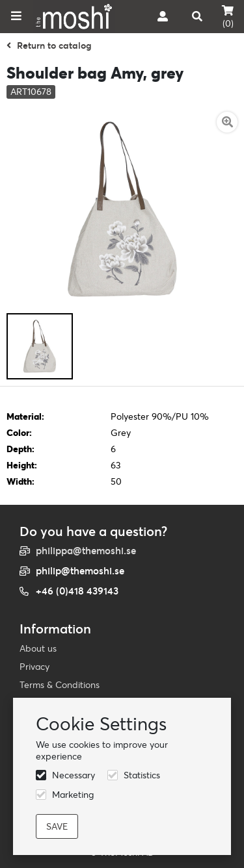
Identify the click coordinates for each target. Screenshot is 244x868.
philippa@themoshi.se (86, 551)
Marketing (73, 795)
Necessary (74, 775)
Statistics (142, 775)
